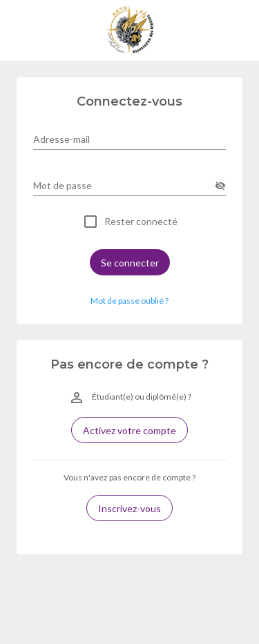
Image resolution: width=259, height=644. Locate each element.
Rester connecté (141, 222)
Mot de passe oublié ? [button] (129, 301)
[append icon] (220, 186)
